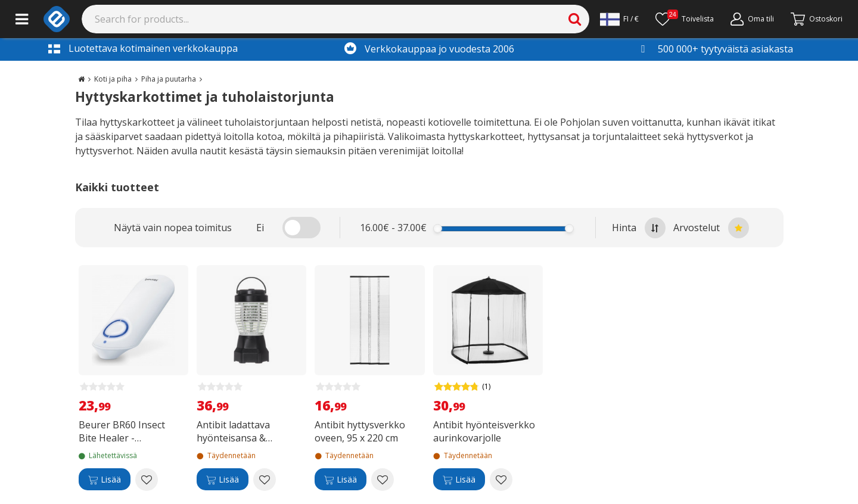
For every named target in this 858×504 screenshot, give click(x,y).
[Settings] (619, 19)
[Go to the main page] (81, 79)
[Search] (336, 19)
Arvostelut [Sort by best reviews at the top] (711, 228)
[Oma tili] (752, 19)
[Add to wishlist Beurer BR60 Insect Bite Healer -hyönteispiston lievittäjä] (147, 480)
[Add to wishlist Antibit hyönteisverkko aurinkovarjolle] (501, 480)
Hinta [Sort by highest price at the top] (639, 228)
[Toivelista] (685, 19)
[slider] (438, 228)
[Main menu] (22, 19)
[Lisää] (105, 480)
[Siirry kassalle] (817, 19)
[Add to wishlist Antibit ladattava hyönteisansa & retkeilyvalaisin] (265, 480)
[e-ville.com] (57, 19)
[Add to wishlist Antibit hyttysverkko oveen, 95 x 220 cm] (383, 480)
